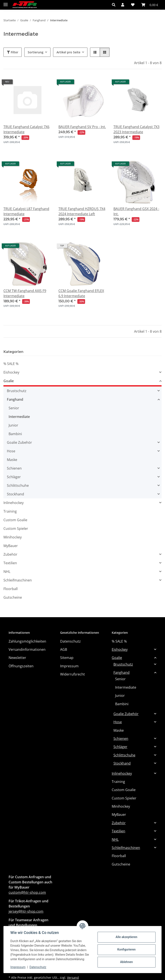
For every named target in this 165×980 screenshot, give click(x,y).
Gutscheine (13, 597)
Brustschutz (17, 391)
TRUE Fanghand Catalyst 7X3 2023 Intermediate (136, 129)
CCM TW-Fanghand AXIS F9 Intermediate (25, 293)
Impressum (18, 967)
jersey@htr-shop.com (26, 911)
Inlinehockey (14, 503)
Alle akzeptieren (126, 937)
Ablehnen (126, 962)
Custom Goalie (15, 520)
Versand (73, 978)
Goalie (9, 381)
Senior (14, 408)
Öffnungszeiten (21, 666)
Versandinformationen (27, 649)
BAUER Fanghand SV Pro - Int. (82, 127)
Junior (13, 425)
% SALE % (11, 364)
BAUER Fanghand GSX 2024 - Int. (136, 211)
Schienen (14, 468)
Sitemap (67, 658)
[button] (115, 5)
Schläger (14, 477)
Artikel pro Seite (68, 52)
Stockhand (15, 494)
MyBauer (11, 546)
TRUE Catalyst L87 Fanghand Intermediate (26, 211)
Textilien (10, 563)
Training (10, 511)
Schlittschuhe (18, 485)
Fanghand (15, 399)
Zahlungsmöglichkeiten (27, 641)
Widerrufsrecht (73, 674)
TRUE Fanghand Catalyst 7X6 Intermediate (26, 129)
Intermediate (19, 417)
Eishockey (11, 372)
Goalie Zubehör (19, 442)
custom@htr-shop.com (27, 892)
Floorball (11, 589)
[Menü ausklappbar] (6, 3)
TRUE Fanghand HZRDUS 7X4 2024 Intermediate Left (82, 211)
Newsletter (17, 658)
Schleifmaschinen (18, 580)
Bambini (15, 434)
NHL (7, 572)
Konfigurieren (126, 949)
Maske (12, 460)
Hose (11, 451)
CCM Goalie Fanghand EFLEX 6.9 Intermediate (81, 293)
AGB (64, 649)
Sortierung (36, 52)
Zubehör (10, 554)
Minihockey (13, 537)
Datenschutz (38, 967)
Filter (13, 52)
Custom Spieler (16, 529)
